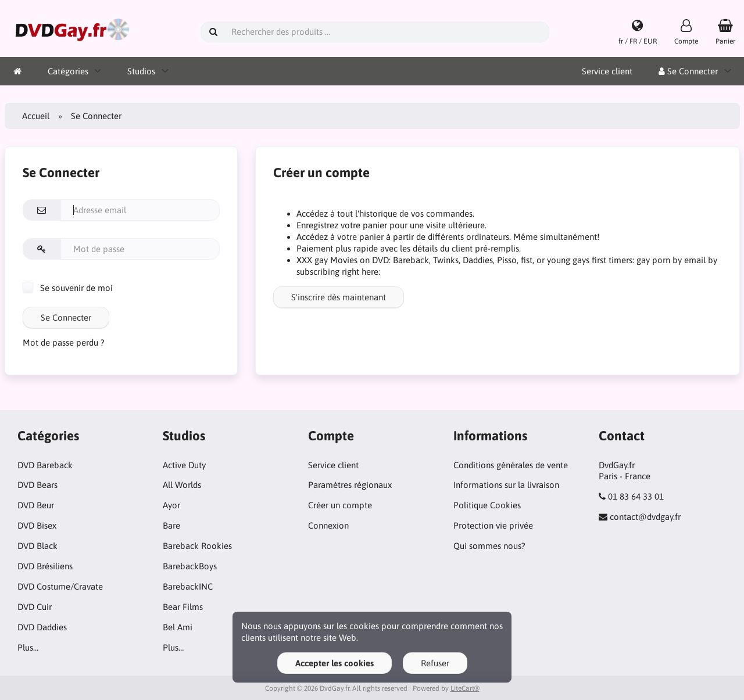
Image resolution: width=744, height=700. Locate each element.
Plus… (28, 647)
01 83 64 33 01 (636, 496)
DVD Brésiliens (45, 566)
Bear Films (183, 607)
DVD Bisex (37, 525)
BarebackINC (188, 586)
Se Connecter (688, 71)
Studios (141, 71)
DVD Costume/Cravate (60, 586)
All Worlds (182, 485)
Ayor (171, 505)
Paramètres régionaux (350, 485)
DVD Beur (36, 505)
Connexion (328, 525)
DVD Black (37, 546)
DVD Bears (37, 485)
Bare (171, 525)
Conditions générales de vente (511, 465)
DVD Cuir (35, 607)
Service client (607, 71)
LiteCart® (465, 688)
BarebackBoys (190, 566)
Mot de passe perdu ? (64, 342)
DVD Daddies (42, 627)
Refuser (435, 663)
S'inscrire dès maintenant (339, 297)
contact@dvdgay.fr (645, 517)
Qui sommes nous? (489, 546)
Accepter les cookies (335, 663)
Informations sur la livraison (506, 485)
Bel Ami (178, 627)
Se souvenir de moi (68, 288)
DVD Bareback (45, 465)
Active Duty (184, 465)
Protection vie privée (493, 525)
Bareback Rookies (197, 546)
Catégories (68, 71)
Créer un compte (340, 505)
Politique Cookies (487, 505)
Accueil (36, 116)
